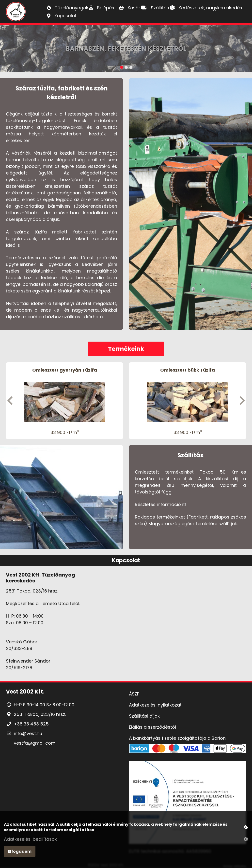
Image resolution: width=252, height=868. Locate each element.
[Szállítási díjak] (188, 716)
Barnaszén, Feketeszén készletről (126, 49)
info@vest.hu (28, 733)
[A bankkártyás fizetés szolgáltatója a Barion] (188, 744)
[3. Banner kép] (131, 69)
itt (184, 504)
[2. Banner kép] (126, 69)
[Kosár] (130, 8)
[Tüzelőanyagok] (68, 8)
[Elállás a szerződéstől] (188, 727)
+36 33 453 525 (31, 724)
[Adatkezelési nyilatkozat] (188, 705)
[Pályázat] (188, 803)
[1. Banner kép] (122, 69)
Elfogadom (20, 851)
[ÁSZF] (188, 694)
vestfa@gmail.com (35, 743)
